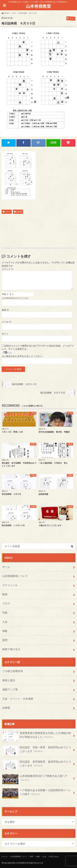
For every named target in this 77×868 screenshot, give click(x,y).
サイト (5, 334)
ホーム (6, 567)
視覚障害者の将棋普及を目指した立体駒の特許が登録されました (37, 736)
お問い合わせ (54, 856)
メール (6, 322)
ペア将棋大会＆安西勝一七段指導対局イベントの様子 (37, 793)
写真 (5, 613)
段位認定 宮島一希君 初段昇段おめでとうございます (37, 750)
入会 (5, 622)
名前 (5, 310)
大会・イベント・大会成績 (18, 698)
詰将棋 (19, 212)
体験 (5, 631)
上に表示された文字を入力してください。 (23, 356)
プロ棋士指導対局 (13, 671)
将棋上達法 (9, 680)
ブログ (8, 212)
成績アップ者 (10, 689)
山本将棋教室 (38, 6)
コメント (7, 269)
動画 (5, 594)
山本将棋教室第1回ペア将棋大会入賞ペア (35, 779)
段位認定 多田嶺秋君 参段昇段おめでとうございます (37, 765)
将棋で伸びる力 (11, 649)
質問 (5, 640)
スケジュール (10, 585)
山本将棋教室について (15, 576)
